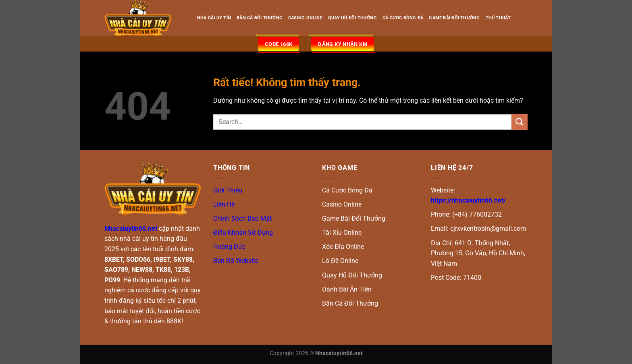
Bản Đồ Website (236, 261)
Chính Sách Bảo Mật (242, 218)
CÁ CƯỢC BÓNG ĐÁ (403, 18)
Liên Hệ (224, 204)
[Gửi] (520, 122)
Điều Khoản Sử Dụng (243, 233)
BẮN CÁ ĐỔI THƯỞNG (260, 18)
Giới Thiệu (228, 190)
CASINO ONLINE (305, 18)
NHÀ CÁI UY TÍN (214, 18)
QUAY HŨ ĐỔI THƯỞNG (352, 18)
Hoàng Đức (229, 247)
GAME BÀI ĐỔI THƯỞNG (454, 18)
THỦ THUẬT (498, 18)
